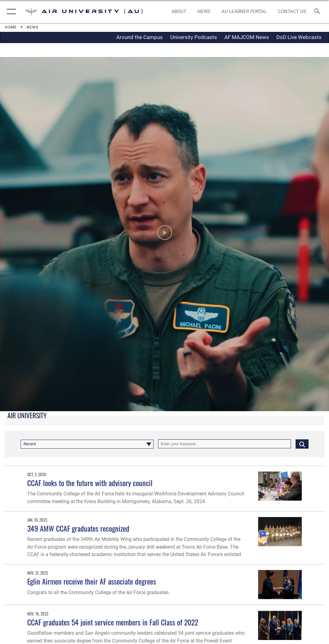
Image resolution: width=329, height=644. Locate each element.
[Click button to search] (302, 444)
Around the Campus (140, 37)
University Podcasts (194, 37)
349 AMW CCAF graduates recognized (78, 528)
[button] (10, 12)
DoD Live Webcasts (299, 37)
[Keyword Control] (225, 444)
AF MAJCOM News (247, 37)
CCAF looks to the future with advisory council (90, 483)
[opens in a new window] (244, 12)
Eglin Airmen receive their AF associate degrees (92, 581)
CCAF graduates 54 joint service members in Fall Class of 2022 (113, 622)
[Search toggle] (318, 12)
